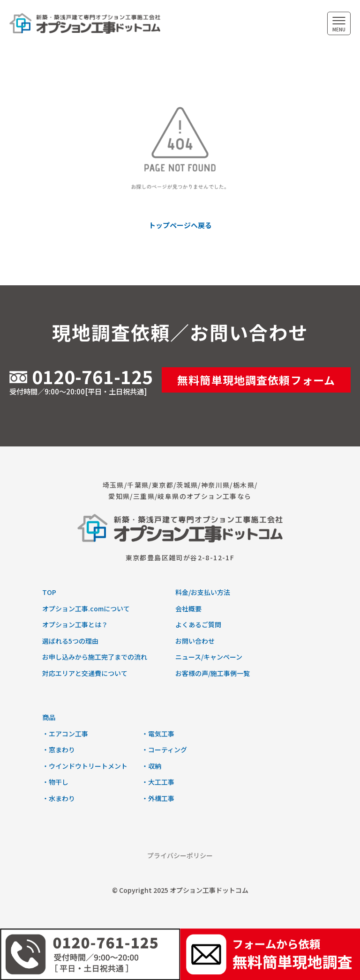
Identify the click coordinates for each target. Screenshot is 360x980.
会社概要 (188, 609)
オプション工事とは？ (75, 624)
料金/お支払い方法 (203, 592)
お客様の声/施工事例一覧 (213, 673)
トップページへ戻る (180, 225)
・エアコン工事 (65, 734)
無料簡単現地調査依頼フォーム (256, 380)
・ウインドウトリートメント (85, 766)
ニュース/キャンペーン (209, 657)
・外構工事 (158, 798)
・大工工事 (158, 782)
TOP (49, 592)
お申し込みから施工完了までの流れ (95, 657)
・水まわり (59, 798)
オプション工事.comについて (86, 609)
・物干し (55, 782)
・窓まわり (59, 750)
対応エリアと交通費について (85, 673)
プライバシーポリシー (180, 855)
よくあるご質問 (198, 624)
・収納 (151, 766)
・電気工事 (158, 734)
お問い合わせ (195, 641)
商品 (49, 717)
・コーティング (164, 750)
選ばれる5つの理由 (70, 641)
